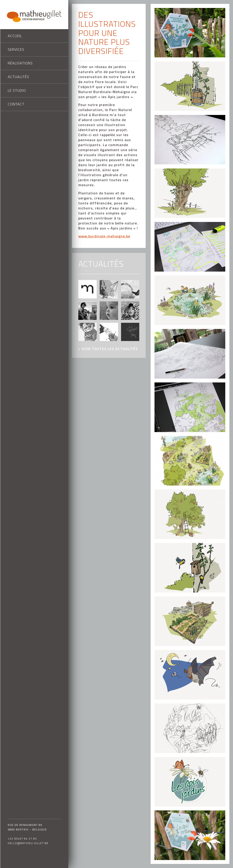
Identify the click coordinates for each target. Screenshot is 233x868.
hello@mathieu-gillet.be (28, 843)
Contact (16, 104)
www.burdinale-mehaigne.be (104, 236)
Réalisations (20, 63)
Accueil (15, 36)
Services (16, 49)
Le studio (17, 90)
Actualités (18, 77)
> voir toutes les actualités (108, 349)
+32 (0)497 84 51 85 (22, 839)
